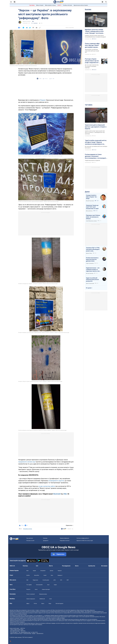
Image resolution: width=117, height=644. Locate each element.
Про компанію (30, 538)
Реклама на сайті (30, 541)
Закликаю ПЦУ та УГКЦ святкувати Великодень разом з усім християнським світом (93, 249)
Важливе (88, 9)
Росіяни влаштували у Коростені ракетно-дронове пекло (92, 259)
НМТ (68, 580)
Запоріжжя (43, 571)
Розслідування (66, 566)
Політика (25, 566)
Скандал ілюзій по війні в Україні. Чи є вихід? (91, 197)
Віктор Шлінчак (89, 211)
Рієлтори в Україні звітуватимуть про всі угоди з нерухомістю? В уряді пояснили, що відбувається (92, 61)
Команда (45, 538)
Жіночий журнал (59, 603)
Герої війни (32, 5)
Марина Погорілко (27, 21)
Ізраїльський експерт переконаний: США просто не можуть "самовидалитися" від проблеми (95, 132)
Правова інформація (64, 538)
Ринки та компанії (31, 594)
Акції (48, 585)
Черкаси (60, 571)
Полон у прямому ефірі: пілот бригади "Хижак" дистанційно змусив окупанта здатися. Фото (92, 45)
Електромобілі (39, 585)
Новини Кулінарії (46, 589)
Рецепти (28, 589)
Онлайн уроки (46, 580)
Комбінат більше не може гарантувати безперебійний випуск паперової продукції (95, 36)
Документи (46, 541)
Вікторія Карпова (90, 273)
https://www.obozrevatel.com (59, 610)
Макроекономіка (43, 594)
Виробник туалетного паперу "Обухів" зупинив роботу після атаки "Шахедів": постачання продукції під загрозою (94, 31)
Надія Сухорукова (90, 263)
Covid (50, 599)
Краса (43, 603)
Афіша (28, 603)
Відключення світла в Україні (81, 5)
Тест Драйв (29, 585)
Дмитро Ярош (89, 253)
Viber (65, 494)
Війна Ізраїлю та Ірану (50, 5)
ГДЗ (27, 580)
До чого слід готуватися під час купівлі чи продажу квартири (92, 66)
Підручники (35, 580)
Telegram (43, 100)
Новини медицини (31, 599)
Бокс (52, 575)
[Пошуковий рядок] (106, 2)
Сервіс (55, 585)
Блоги (77, 566)
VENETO (59, 5)
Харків (34, 571)
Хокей (45, 575)
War (33, 21)
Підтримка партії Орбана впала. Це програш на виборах (93, 217)
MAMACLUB (42, 599)
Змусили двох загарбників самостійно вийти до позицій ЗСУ (92, 51)
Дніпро (52, 571)
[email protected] (27, 634)
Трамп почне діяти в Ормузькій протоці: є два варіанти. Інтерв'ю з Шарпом (96, 127)
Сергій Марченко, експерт (91, 221)
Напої (36, 589)
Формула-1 (60, 575)
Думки (87, 192)
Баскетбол (37, 575)
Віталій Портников (90, 201)
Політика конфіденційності (83, 538)
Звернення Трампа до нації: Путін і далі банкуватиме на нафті (92, 207)
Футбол (28, 575)
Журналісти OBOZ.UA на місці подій (85, 541)
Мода (50, 603)
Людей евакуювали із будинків (92, 160)
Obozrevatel (57, 494)
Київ (27, 571)
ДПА (55, 580)
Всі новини (104, 566)
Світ (37, 566)
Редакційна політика (28, 529)
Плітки (35, 603)
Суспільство (92, 566)
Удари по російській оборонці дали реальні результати (92, 280)
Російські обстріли (67, 5)
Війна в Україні (40, 5)
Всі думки (89, 288)
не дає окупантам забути (47, 486)
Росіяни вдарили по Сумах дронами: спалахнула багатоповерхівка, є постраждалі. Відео (96, 156)
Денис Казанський (90, 283)
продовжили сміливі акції (27, 462)
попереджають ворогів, (56, 481)
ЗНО (61, 580)
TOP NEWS (89, 105)
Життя (51, 566)
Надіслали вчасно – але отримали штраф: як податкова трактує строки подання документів (93, 270)
